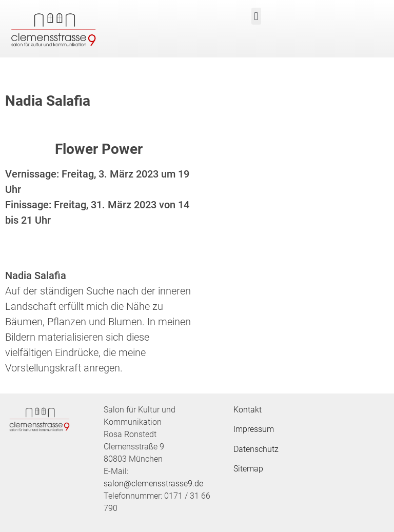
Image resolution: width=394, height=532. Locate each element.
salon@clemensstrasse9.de (153, 484)
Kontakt (248, 410)
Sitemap (248, 469)
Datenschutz (256, 449)
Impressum (254, 429)
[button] (256, 16)
